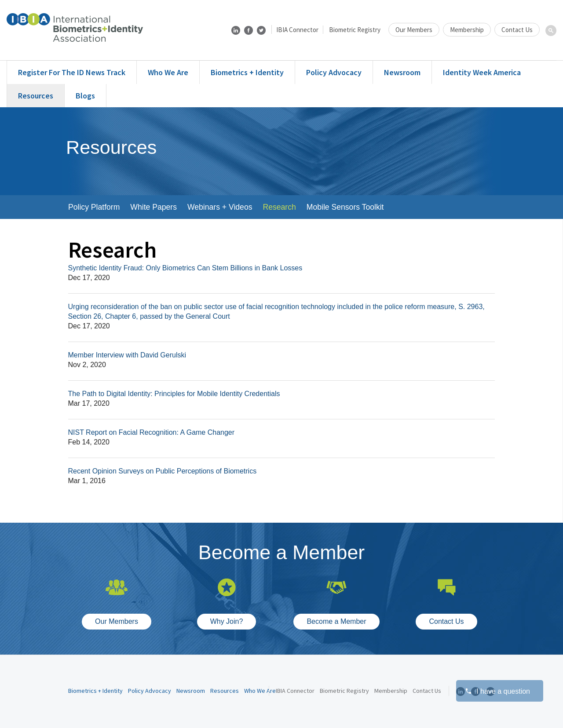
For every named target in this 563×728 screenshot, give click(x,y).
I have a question (497, 691)
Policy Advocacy (334, 72)
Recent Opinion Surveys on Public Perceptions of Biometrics (163, 471)
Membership (467, 30)
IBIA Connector (297, 30)
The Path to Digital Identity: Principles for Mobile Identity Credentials (174, 394)
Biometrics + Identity (247, 72)
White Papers (154, 207)
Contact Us (517, 30)
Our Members (414, 30)
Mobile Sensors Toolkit (345, 207)
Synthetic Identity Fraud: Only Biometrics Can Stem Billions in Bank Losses (185, 268)
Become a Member (336, 621)
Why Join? (227, 621)
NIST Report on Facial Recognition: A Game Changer (152, 432)
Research (279, 207)
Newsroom (402, 72)
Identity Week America (482, 72)
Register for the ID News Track (72, 72)
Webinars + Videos (220, 207)
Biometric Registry (355, 30)
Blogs (85, 96)
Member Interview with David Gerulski (127, 355)
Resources (36, 96)
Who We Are (168, 72)
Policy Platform (94, 207)
